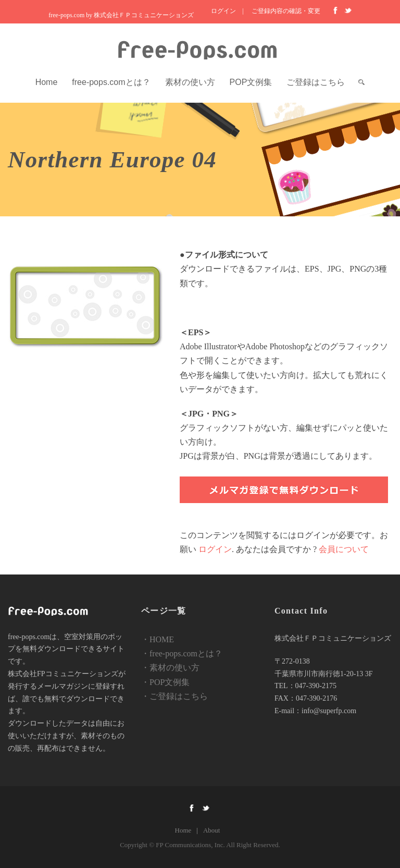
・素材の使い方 (170, 668)
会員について (344, 549)
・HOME (158, 639)
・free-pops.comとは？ (182, 653)
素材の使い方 (190, 82)
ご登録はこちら (316, 82)
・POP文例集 (165, 682)
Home (47, 82)
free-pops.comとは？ (111, 82)
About (212, 830)
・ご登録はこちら (174, 696)
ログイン (223, 11)
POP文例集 (251, 82)
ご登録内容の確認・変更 (286, 11)
